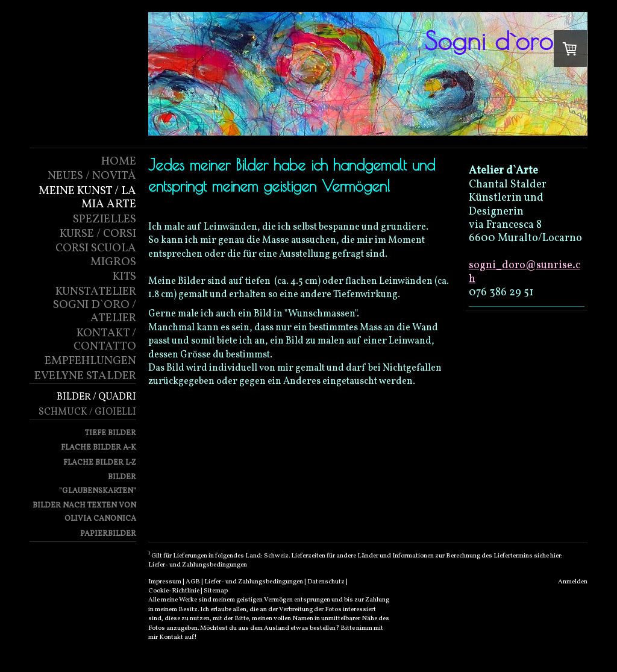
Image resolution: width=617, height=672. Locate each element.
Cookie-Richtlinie (174, 591)
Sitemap (216, 591)
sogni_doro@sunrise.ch (525, 272)
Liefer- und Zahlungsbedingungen (198, 565)
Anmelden (573, 582)
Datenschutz (326, 582)
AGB (193, 582)
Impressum (165, 582)
